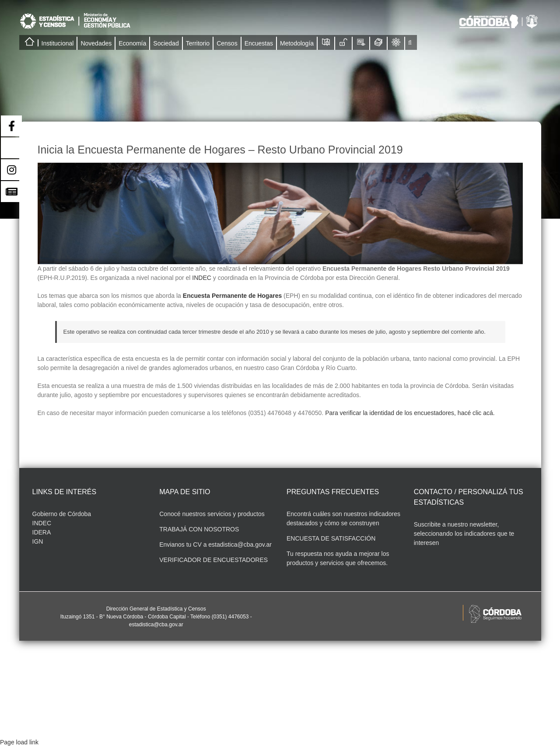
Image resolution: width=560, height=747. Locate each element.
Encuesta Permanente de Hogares (232, 296)
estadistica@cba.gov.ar (240, 545)
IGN (38, 541)
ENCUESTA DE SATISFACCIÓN (331, 538)
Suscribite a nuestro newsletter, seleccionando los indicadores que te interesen (464, 534)
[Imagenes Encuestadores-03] (280, 214)
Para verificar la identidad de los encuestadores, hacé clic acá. (410, 413)
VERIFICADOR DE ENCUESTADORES (213, 560)
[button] (410, 42)
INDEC (202, 278)
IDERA (42, 532)
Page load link (19, 742)
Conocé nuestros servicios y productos (212, 514)
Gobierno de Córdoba (62, 514)
